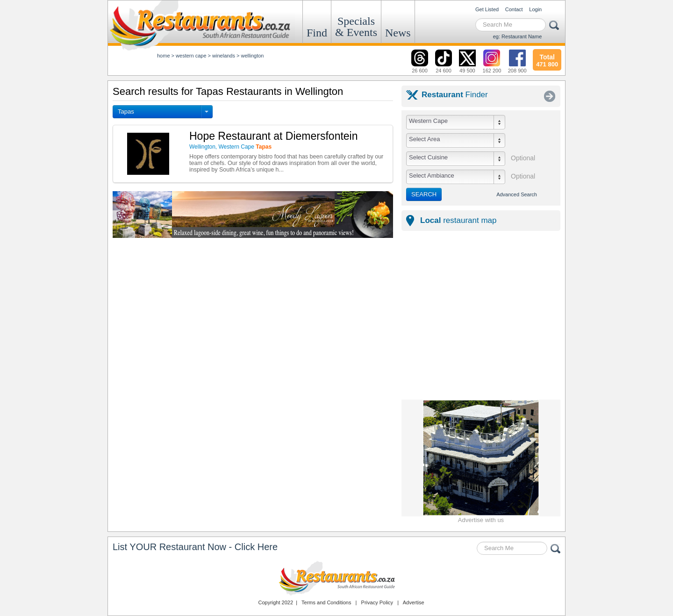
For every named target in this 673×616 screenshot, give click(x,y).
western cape (191, 56)
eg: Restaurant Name (518, 36)
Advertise (414, 602)
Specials (356, 27)
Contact (514, 9)
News (398, 33)
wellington (253, 56)
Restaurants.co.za (336, 578)
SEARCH (424, 194)
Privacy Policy (377, 602)
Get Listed (487, 9)
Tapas (126, 111)
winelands (224, 56)
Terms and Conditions (326, 602)
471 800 (547, 59)
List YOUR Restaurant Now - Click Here (195, 547)
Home (164, 56)
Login (535, 9)
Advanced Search (517, 194)
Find (317, 33)
